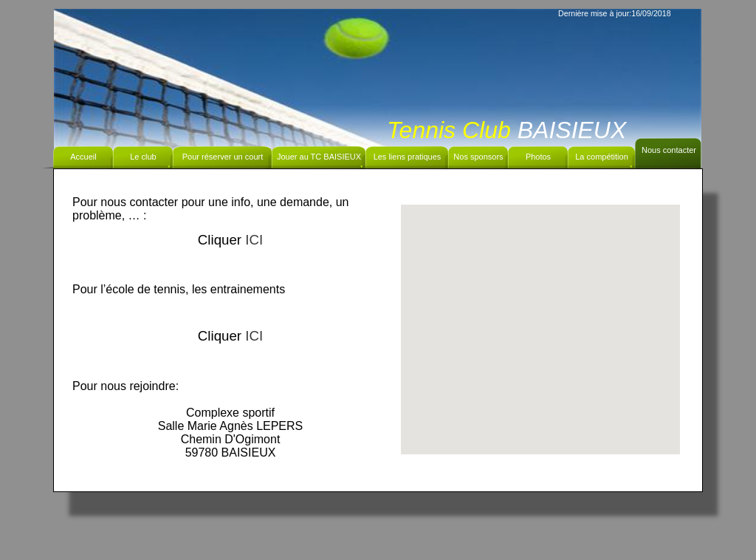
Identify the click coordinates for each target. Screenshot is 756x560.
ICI (254, 240)
